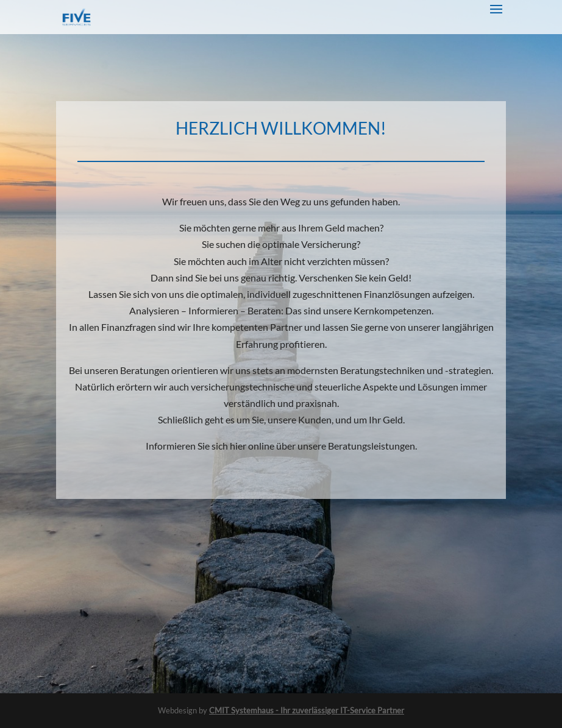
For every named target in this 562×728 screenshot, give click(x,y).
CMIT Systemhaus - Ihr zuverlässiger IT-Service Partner (307, 710)
